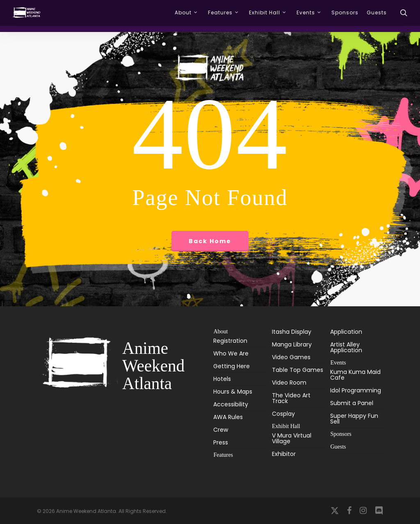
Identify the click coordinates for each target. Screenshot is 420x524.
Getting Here (232, 366)
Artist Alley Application (346, 347)
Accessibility (231, 404)
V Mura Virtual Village (292, 439)
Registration (230, 341)
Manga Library (292, 344)
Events (338, 363)
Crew (221, 430)
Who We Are (231, 353)
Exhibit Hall (286, 426)
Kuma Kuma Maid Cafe (355, 375)
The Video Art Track (291, 398)
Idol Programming (356, 390)
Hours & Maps (233, 392)
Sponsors (341, 434)
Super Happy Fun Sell (354, 419)
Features (223, 455)
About (220, 332)
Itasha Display (292, 332)
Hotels (222, 379)
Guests (338, 447)
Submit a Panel (352, 403)
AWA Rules (228, 417)
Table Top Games (298, 370)
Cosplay (283, 414)
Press (221, 442)
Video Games (291, 357)
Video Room (289, 383)
